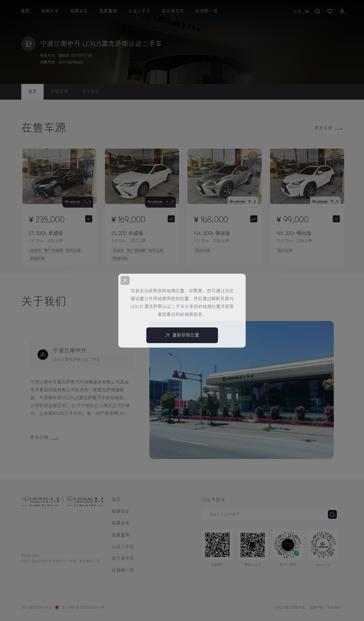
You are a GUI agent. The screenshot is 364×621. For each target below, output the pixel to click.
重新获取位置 (182, 335)
